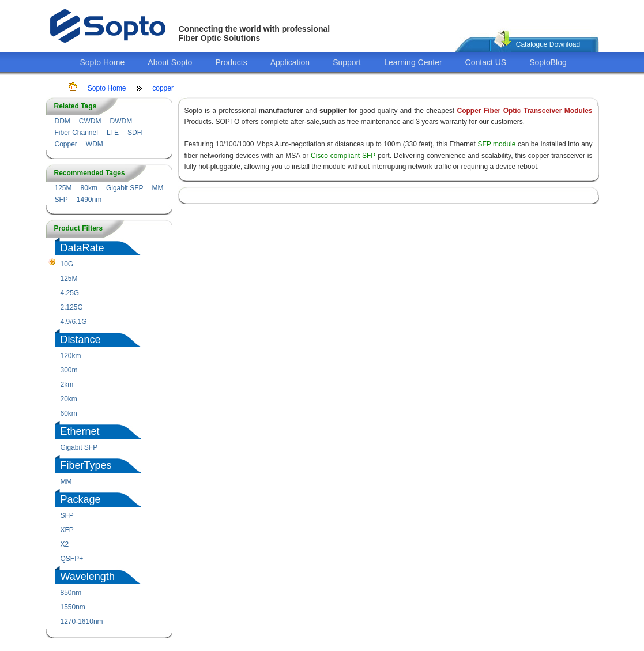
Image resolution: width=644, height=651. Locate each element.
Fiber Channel (76, 133)
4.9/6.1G (74, 322)
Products (231, 62)
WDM (95, 144)
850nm (71, 593)
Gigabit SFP (125, 188)
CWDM (90, 121)
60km (69, 413)
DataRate (82, 248)
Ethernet (80, 431)
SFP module (496, 144)
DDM (63, 121)
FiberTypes (86, 465)
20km (69, 399)
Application (290, 62)
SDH (135, 133)
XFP (67, 530)
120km (71, 356)
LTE (113, 133)
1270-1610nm (82, 622)
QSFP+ (72, 559)
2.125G (72, 307)
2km (67, 385)
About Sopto (170, 62)
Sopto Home (103, 62)
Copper (66, 144)
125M (63, 188)
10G (67, 264)
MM (158, 188)
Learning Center (413, 62)
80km (89, 188)
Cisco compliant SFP (343, 156)
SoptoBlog (548, 62)
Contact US (486, 62)
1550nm (73, 607)
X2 (65, 544)
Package (81, 499)
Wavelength (88, 577)
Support (347, 62)
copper (163, 88)
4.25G (70, 293)
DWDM (121, 121)
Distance (81, 340)
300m (69, 370)
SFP (61, 200)
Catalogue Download (548, 44)
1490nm (89, 200)
